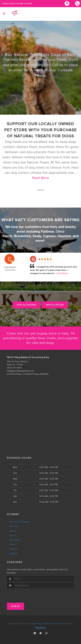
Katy (54, 227)
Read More (40, 178)
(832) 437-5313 (14, 368)
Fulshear (47, 231)
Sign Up (16, 606)
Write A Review (55, 304)
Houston (64, 236)
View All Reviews (27, 304)
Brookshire (22, 236)
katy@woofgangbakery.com (21, 371)
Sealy (37, 236)
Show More (62, 273)
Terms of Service (52, 624)
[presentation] (24, 594)
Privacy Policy (35, 624)
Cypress (49, 236)
